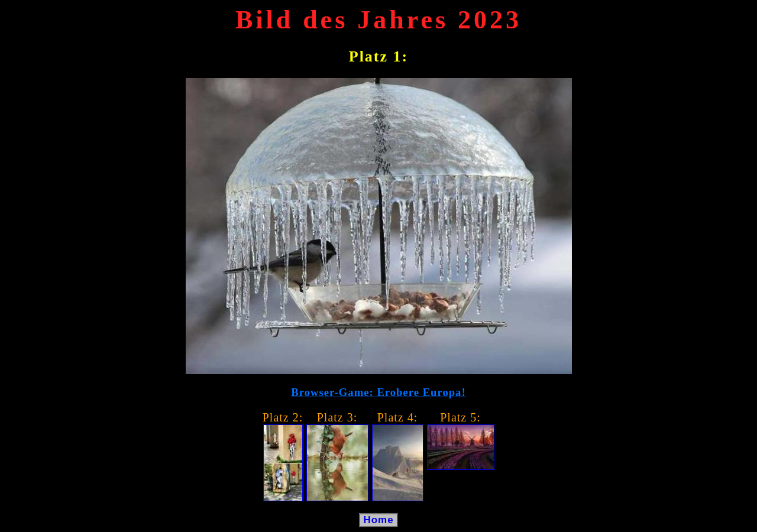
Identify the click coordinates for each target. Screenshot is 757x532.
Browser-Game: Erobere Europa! (378, 392)
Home (379, 520)
